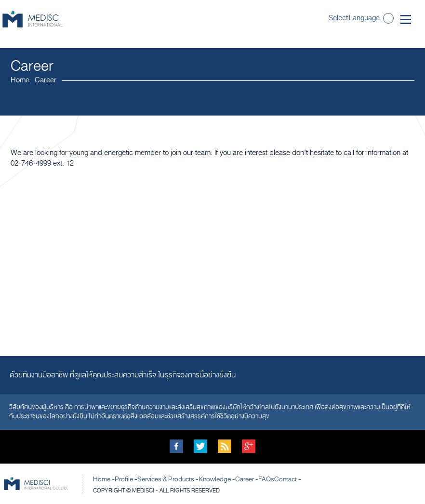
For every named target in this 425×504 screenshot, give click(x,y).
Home (20, 80)
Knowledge (215, 479)
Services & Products (166, 479)
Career (245, 479)
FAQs (266, 479)
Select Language (354, 18)
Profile (124, 479)
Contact (286, 479)
